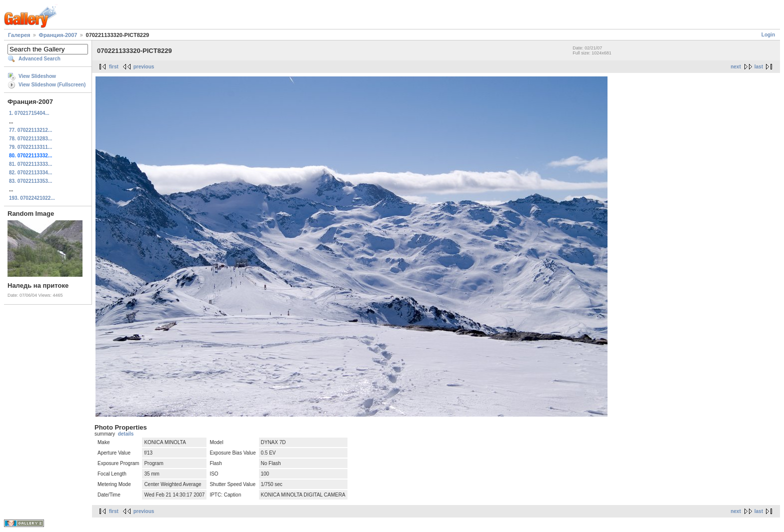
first (114, 67)
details (126, 434)
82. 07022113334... (30, 173)
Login (768, 35)
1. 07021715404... (29, 113)
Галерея (19, 35)
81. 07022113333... (30, 164)
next (736, 67)
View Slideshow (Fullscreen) (52, 85)
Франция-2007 (58, 35)
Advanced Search (39, 59)
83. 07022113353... (30, 181)
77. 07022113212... (30, 130)
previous (144, 67)
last (759, 67)
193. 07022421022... (32, 198)
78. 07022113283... (30, 139)
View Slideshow (37, 76)
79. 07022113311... (30, 147)
